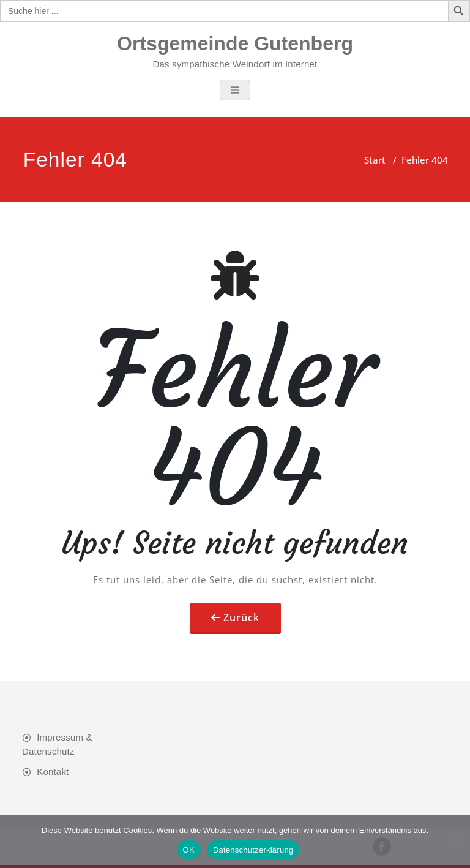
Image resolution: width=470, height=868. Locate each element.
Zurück (241, 617)
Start (375, 160)
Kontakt (53, 772)
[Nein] (455, 842)
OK (189, 850)
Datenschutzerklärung (253, 850)
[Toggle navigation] (235, 90)
